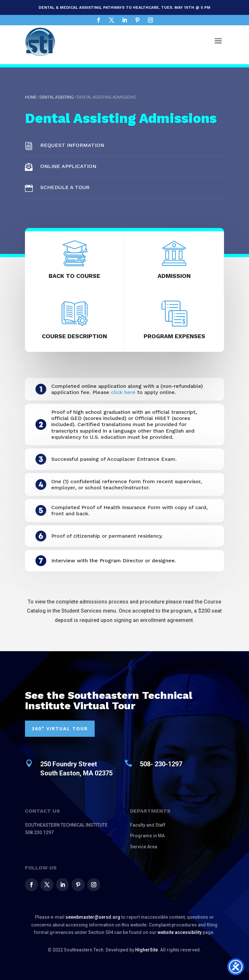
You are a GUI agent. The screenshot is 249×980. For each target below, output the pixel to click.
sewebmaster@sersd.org (93, 917)
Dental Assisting (57, 97)
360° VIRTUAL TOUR (60, 729)
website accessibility (180, 932)
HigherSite (147, 950)
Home (31, 97)
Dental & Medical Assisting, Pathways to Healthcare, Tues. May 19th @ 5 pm (124, 7)
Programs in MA (147, 836)
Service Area (144, 847)
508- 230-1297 (161, 764)
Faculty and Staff (148, 825)
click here (123, 392)
